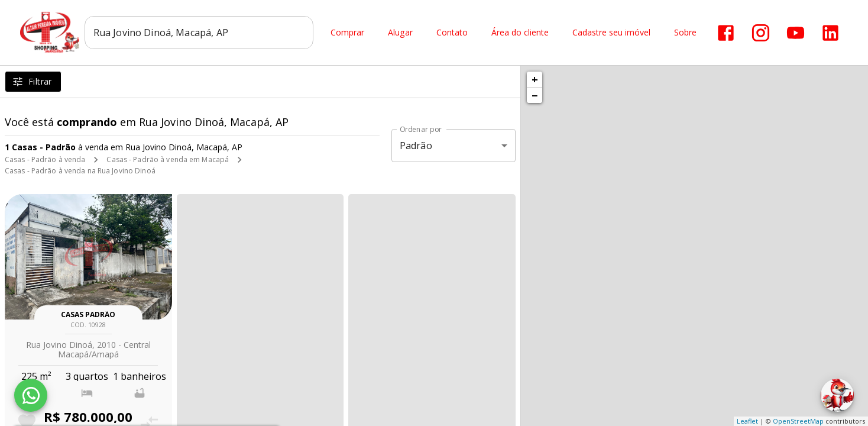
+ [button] (535, 79)
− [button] (535, 95)
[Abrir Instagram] (761, 33)
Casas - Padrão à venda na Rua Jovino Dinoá (80, 171)
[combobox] (199, 33)
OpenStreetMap (798, 421)
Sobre (685, 33)
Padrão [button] (416, 146)
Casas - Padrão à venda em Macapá (168, 159)
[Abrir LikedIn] (830, 33)
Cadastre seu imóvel (611, 33)
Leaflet (747, 421)
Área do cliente (520, 33)
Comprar (347, 33)
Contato (452, 33)
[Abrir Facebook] (726, 33)
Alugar (400, 33)
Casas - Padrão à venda (45, 159)
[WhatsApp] (31, 395)
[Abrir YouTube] (796, 33)
